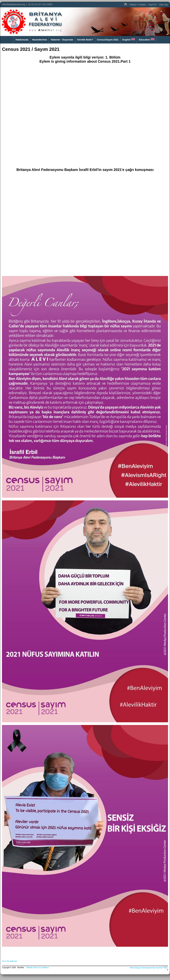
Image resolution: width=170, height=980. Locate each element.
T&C (166, 967)
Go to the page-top (9, 961)
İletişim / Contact (138, 5)
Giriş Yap (163, 5)
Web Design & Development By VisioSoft (146, 968)
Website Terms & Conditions (38, 968)
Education (147, 39)
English (129, 39)
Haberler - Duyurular (62, 40)
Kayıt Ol (152, 5)
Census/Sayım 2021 (108, 40)
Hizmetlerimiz (40, 40)
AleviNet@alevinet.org (13, 4)
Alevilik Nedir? (85, 40)
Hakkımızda (22, 40)
